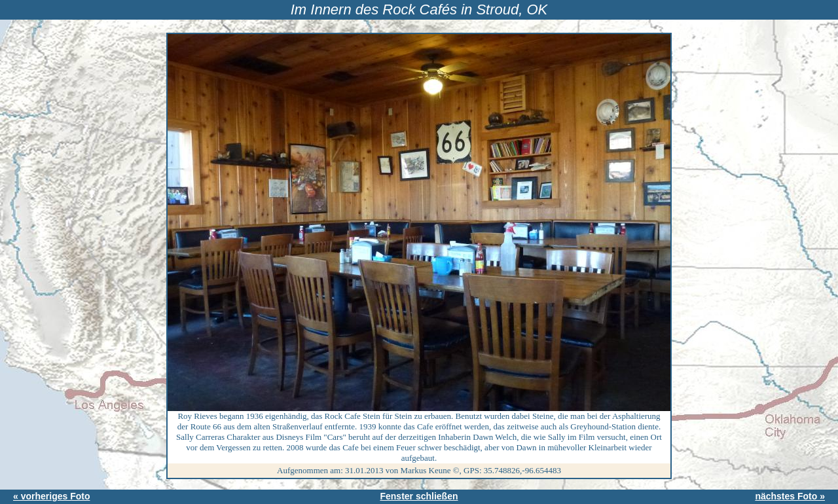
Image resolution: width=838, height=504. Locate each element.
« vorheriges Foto (51, 496)
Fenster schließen (419, 496)
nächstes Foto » (790, 496)
